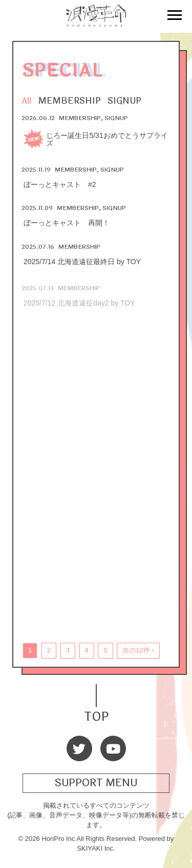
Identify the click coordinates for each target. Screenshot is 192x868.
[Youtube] (113, 748)
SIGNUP (124, 101)
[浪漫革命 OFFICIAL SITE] (96, 21)
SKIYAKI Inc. (96, 848)
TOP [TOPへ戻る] (96, 715)
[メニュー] (175, 16)
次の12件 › (138, 650)
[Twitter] (79, 748)
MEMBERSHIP (70, 101)
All (26, 101)
